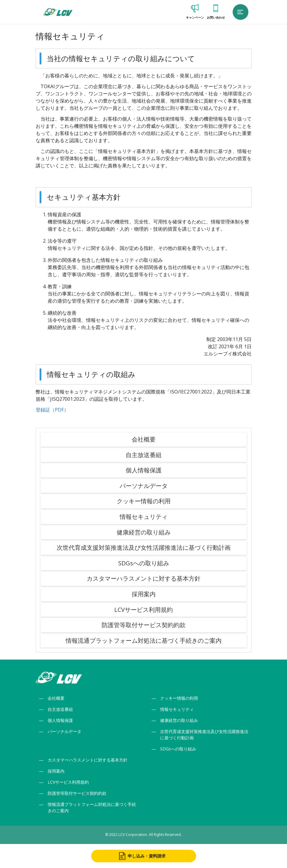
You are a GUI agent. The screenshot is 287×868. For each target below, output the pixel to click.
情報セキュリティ (144, 517)
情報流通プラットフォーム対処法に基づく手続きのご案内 (144, 641)
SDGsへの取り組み (144, 563)
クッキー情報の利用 (144, 501)
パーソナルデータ (144, 486)
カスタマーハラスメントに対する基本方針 (144, 578)
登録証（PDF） (52, 410)
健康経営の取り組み (144, 532)
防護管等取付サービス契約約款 (144, 625)
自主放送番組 (144, 455)
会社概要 (144, 439)
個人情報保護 (144, 470)
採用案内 (144, 594)
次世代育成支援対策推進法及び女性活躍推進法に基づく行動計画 (144, 548)
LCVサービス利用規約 (143, 610)
